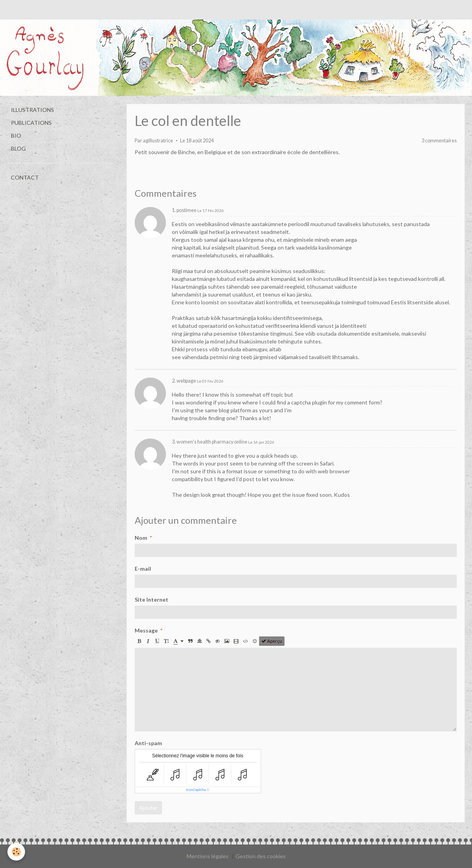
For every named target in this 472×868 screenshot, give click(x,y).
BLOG (18, 148)
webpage (186, 381)
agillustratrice (158, 141)
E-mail (143, 569)
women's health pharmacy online (212, 442)
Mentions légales (208, 856)
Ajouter (148, 808)
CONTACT (25, 177)
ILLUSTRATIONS (32, 110)
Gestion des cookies (261, 856)
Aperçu (272, 641)
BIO (16, 136)
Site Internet (151, 599)
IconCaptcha (196, 790)
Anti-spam (148, 743)
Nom (141, 538)
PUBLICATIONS (31, 123)
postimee (186, 210)
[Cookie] (17, 852)
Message (146, 630)
